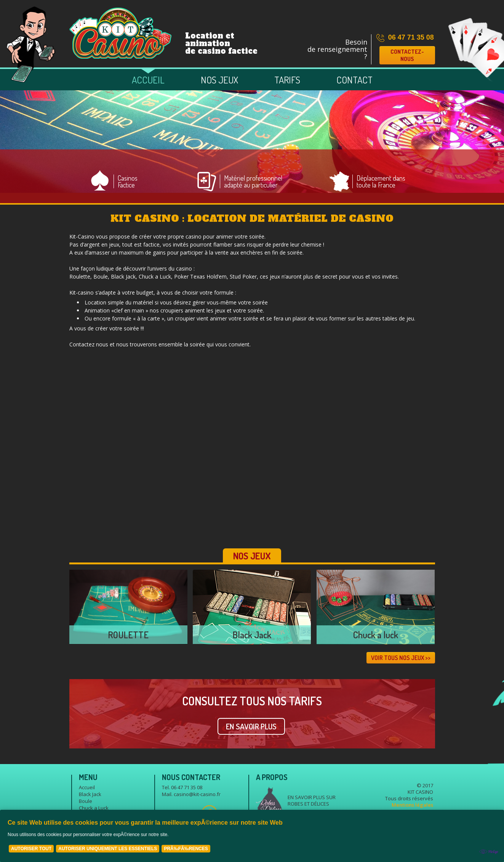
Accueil (148, 80)
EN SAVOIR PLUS (251, 726)
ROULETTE (128, 635)
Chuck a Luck (94, 808)
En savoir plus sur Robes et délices (312, 800)
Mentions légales (412, 805)
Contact (354, 80)
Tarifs (287, 80)
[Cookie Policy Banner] (252, 836)
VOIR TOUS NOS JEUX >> (401, 658)
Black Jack (252, 635)
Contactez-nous (407, 55)
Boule (86, 801)
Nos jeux (219, 80)
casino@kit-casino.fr (197, 794)
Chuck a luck (376, 635)
